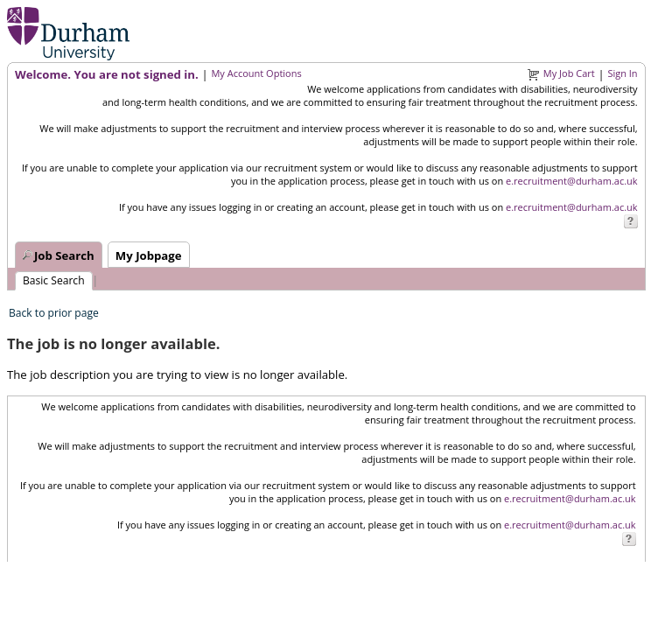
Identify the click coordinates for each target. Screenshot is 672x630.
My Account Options (256, 73)
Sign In (622, 73)
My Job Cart (569, 73)
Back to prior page (54, 313)
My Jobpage (149, 255)
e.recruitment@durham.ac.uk (572, 181)
